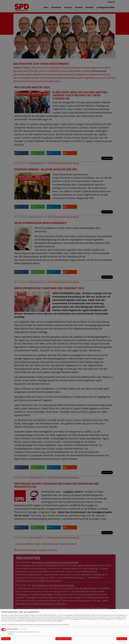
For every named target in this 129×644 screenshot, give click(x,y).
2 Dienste (10, 634)
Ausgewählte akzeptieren (64, 639)
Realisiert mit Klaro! (123, 642)
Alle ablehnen (6, 639)
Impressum (65, 625)
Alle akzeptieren (122, 639)
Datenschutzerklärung (35, 625)
